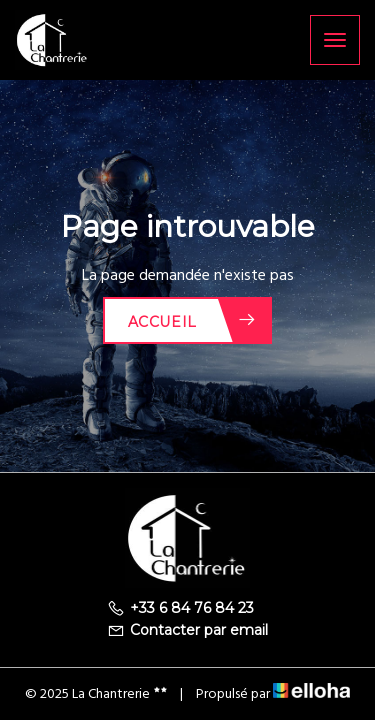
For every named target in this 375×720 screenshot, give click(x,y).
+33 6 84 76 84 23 (180, 608)
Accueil (192, 320)
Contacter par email (187, 630)
